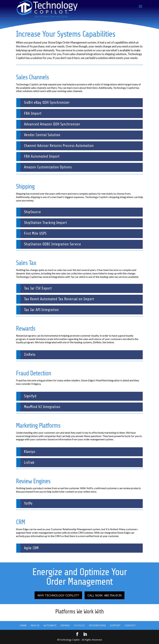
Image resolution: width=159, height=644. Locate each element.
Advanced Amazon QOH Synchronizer (52, 124)
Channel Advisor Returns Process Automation (59, 146)
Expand (65, 625)
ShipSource (32, 212)
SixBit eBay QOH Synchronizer (47, 103)
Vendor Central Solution (42, 135)
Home (23, 625)
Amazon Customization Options (48, 167)
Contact (130, 625)
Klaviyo (30, 452)
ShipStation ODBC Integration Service (52, 244)
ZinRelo (30, 355)
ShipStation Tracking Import (45, 223)
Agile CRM (31, 548)
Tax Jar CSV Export (38, 288)
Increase (79, 625)
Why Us (35, 625)
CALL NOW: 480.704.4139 (105, 595)
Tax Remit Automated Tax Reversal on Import (59, 299)
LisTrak (29, 463)
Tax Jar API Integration (41, 310)
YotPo (28, 503)
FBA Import (33, 113)
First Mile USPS (35, 233)
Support (115, 625)
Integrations (97, 625)
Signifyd (30, 396)
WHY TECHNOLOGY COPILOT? (58, 595)
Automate (50, 625)
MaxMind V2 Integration (42, 407)
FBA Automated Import (42, 156)
